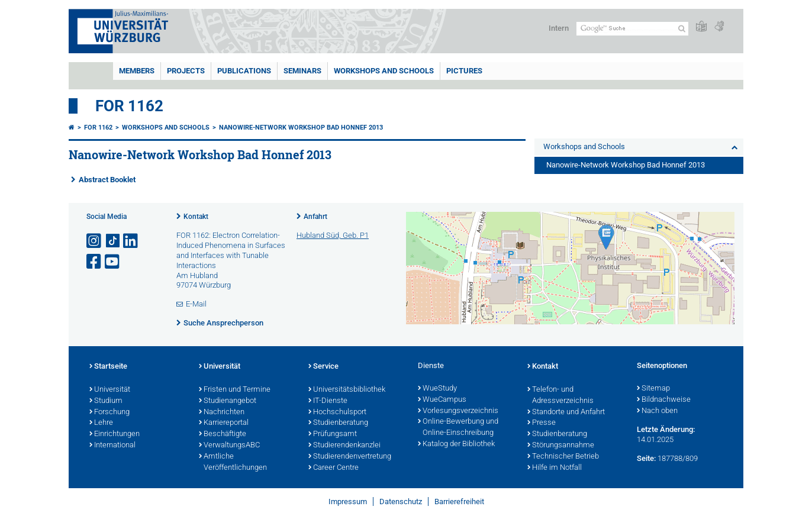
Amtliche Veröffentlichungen (233, 462)
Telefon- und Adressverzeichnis (560, 396)
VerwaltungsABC (229, 446)
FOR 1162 (129, 106)
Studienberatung (338, 423)
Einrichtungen (115, 434)
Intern (559, 28)
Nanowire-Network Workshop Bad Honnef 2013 (301, 128)
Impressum (348, 502)
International (112, 446)
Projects (186, 71)
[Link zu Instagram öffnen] (95, 241)
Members (137, 71)
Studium (106, 401)
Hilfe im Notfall (555, 468)
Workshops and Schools (384, 71)
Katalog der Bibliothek (456, 444)
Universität (110, 390)
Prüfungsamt (333, 434)
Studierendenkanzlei (344, 446)
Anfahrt (315, 217)
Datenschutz (401, 502)
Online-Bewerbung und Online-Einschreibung (458, 428)
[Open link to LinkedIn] (131, 241)
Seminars (302, 71)
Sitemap (653, 389)
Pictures (464, 71)
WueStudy (437, 389)
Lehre (101, 423)
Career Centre (333, 468)
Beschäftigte (223, 434)
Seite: (646, 458)
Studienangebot (228, 401)
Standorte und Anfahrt (566, 412)
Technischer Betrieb (563, 457)
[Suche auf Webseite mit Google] (632, 29)
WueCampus (442, 400)
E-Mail (196, 304)
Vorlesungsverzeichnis (458, 411)
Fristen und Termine (235, 390)
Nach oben (657, 411)
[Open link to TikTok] (113, 241)
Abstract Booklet (107, 180)
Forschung (109, 412)
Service (323, 367)
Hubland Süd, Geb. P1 (333, 235)
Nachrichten (222, 412)
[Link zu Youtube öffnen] (113, 262)
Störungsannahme (561, 446)
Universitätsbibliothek (347, 390)
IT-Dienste (328, 401)
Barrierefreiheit (459, 502)
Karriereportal (224, 423)
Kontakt (196, 217)
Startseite (108, 367)
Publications (244, 71)
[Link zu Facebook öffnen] (95, 262)
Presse (542, 423)
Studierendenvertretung (350, 457)
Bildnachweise (664, 400)
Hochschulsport (337, 412)
